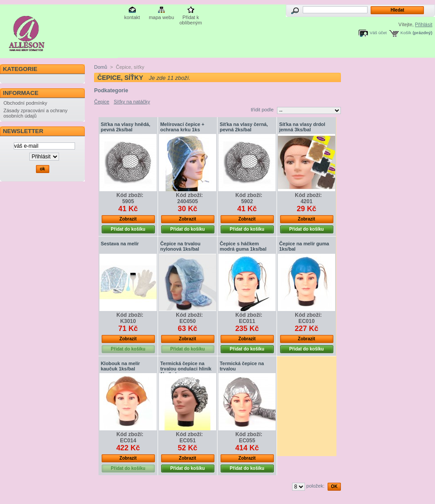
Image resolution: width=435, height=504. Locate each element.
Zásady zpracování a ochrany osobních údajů (36, 113)
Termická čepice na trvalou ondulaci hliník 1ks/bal (186, 369)
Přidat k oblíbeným (191, 18)
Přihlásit (424, 24)
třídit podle (262, 110)
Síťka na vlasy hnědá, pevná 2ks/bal (126, 127)
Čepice (102, 102)
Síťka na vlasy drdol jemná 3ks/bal (302, 127)
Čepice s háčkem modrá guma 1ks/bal (243, 246)
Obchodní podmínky (25, 103)
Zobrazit (128, 219)
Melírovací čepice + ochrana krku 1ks (182, 127)
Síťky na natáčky (132, 102)
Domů (101, 67)
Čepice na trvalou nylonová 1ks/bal (180, 246)
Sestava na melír (120, 244)
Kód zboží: (130, 195)
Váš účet (378, 33)
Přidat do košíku (128, 229)
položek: (315, 486)
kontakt (132, 17)
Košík (406, 33)
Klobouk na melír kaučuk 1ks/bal (120, 366)
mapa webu (161, 17)
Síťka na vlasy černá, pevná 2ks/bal (244, 127)
